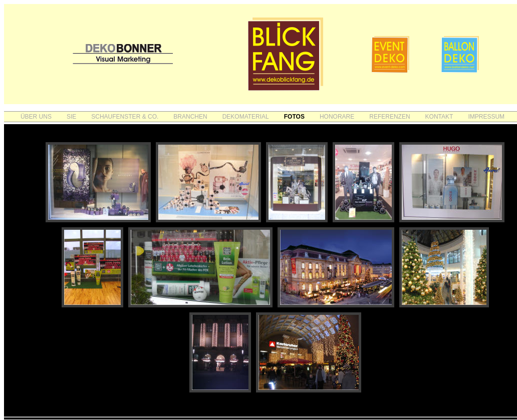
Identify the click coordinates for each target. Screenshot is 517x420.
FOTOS (294, 117)
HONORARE (337, 117)
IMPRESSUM (486, 117)
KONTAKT (439, 117)
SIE (71, 117)
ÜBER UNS (36, 117)
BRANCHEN (190, 117)
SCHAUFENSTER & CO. (125, 117)
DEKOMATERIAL (246, 117)
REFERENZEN (390, 117)
